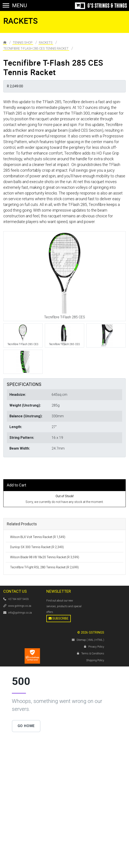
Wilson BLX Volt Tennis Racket (38, 537)
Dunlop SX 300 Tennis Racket (37, 547)
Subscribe (59, 618)
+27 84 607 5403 (18, 599)
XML (91, 640)
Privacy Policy (96, 647)
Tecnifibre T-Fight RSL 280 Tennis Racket (44, 567)
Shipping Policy (95, 660)
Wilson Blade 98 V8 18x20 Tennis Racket (45, 557)
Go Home (26, 726)
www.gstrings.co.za (20, 606)
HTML (99, 640)
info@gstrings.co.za (20, 613)
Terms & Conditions (93, 654)
